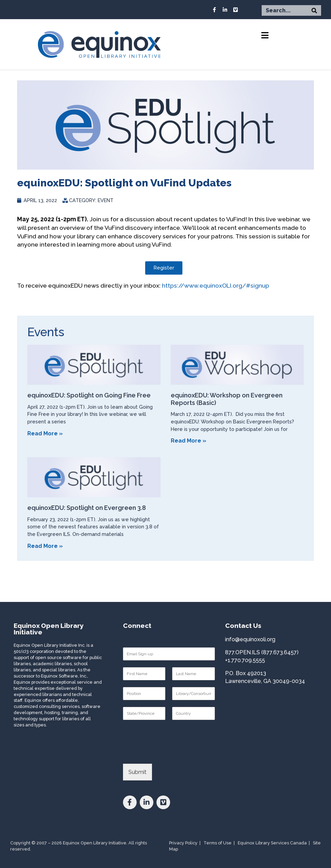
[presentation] (175, 752)
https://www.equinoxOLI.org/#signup (216, 285)
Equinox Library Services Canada (272, 843)
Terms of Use (218, 843)
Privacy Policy (183, 843)
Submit (137, 772)
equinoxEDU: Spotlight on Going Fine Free (89, 395)
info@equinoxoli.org (250, 639)
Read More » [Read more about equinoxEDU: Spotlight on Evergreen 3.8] (45, 546)
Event (106, 200)
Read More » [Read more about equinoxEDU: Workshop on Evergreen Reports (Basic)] (189, 441)
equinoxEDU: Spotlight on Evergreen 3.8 (87, 508)
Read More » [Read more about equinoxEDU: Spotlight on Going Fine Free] (45, 433)
